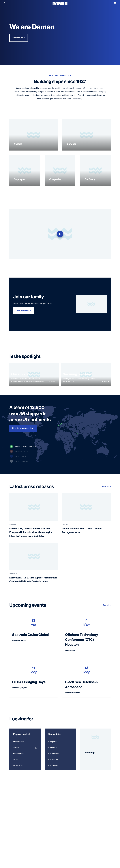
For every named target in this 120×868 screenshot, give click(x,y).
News (25, 760)
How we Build (25, 754)
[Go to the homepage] (60, 3)
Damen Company (18, 456)
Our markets (60, 760)
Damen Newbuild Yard (20, 451)
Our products (60, 754)
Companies (60, 742)
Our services (60, 766)
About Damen (25, 742)
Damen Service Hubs (19, 461)
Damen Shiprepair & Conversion (23, 447)
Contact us (60, 748)
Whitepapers (25, 766)
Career (25, 748)
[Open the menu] (115, 3)
